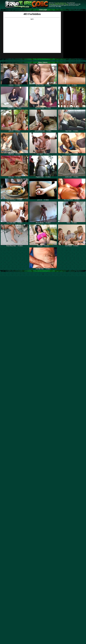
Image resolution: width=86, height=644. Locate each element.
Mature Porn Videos (60, 4)
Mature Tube (52, 4)
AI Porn (67, 4)
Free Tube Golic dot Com (60, 3)
